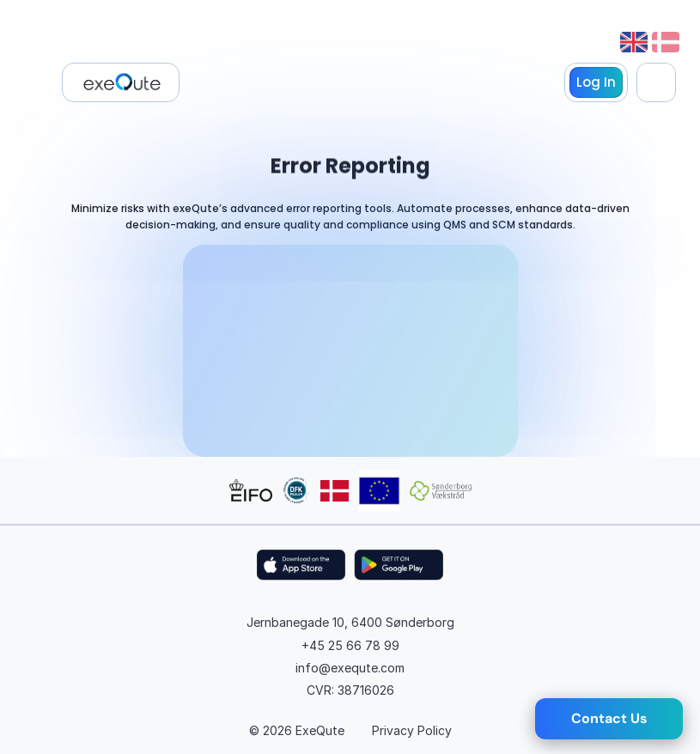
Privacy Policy (412, 730)
